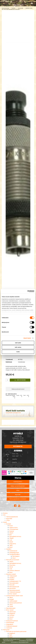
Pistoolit (12, 585)
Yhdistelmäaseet (15, 592)
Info (4, 515)
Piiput (11, 597)
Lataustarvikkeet (5, 8)
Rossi (11, 526)
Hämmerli (12, 612)
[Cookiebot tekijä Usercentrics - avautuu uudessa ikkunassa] (27, 291)
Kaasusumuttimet (12, 621)
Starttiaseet (10, 623)
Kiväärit (9, 524)
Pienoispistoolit (14, 587)
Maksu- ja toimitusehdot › (18, 486)
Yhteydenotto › (18, 446)
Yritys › (18, 490)
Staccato (12, 565)
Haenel (12, 531)
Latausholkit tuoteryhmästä (13, 413)
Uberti (11, 533)
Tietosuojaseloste (12, 517)
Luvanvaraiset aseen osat (14, 596)
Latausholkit (20, 8)
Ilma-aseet (13, 594)
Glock (11, 567)
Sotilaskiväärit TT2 (15, 581)
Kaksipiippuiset (14, 553)
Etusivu (5, 513)
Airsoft (11, 617)
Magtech (12, 614)
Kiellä (18, 352)
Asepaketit (10, 624)
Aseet (5, 522)
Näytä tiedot (27, 338)
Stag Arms (13, 544)
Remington (16, 556)
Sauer (11, 542)
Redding (13, 8)
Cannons (9, 628)
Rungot (12, 599)
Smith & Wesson (15, 571)
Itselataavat (13, 551)
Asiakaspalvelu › (18, 482)
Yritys (8, 520)
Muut (11, 547)
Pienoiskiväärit (14, 583)
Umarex (12, 615)
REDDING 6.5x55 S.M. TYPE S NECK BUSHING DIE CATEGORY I (17, 9)
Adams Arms (13, 528)
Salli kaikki (18, 343)
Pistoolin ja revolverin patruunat (16, 631)
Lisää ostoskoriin (20, 380)
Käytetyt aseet (11, 574)
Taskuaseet (13, 576)
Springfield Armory (15, 537)
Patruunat (6, 630)
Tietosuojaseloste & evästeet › (18, 499)
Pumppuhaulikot (14, 554)
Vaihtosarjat (13, 601)
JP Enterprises (14, 529)
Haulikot (9, 549)
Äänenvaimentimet (16, 603)
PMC (11, 635)
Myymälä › (18, 495)
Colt (11, 540)
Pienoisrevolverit (15, 590)
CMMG (11, 538)
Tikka (11, 545)
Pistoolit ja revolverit (13, 560)
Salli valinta (18, 347)
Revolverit (12, 588)
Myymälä (9, 519)
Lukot (11, 605)
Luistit (11, 606)
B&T (11, 535)
